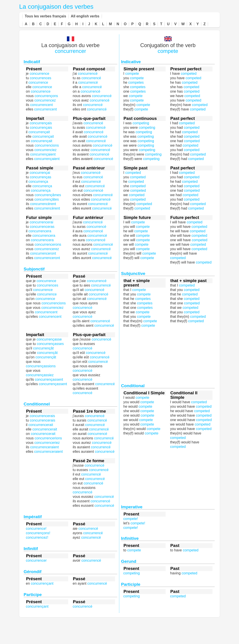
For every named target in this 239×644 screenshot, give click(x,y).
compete (168, 51)
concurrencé (99, 294)
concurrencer (70, 51)
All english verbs (85, 16)
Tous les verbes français (45, 16)
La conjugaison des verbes (56, 7)
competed (192, 141)
